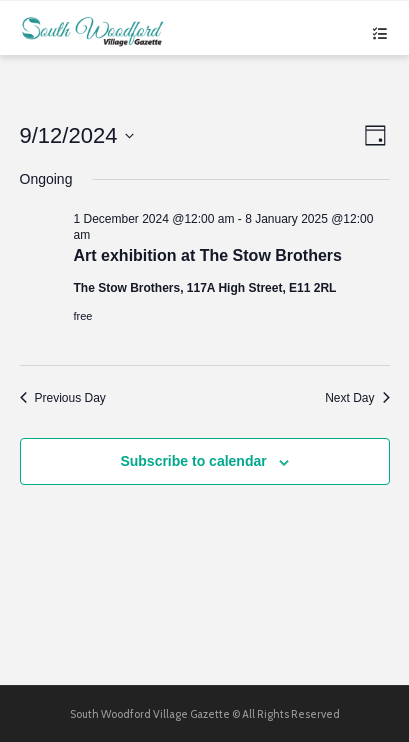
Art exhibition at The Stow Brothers (208, 255)
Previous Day (63, 398)
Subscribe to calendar (193, 461)
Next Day (357, 398)
